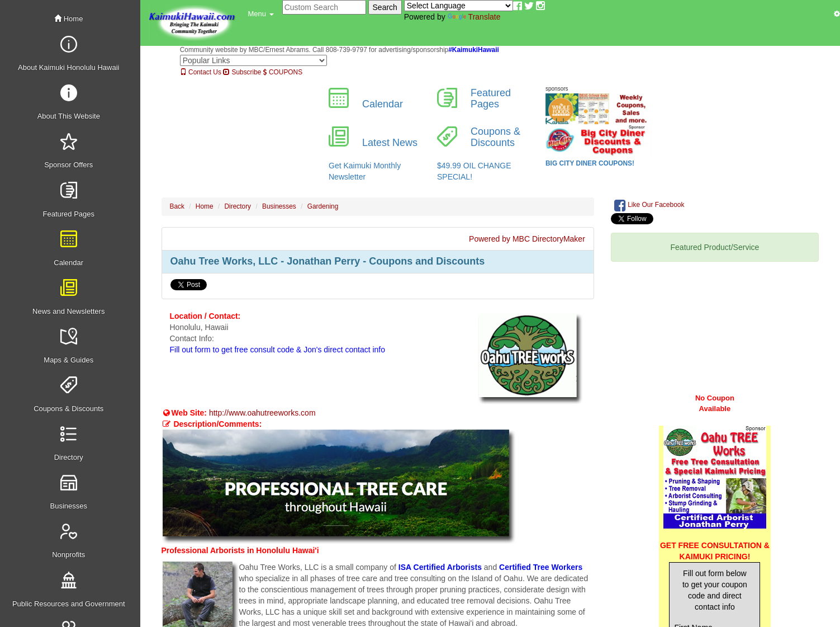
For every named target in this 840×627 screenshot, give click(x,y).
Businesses (279, 206)
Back (177, 206)
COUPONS (283, 72)
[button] (261, 14)
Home (68, 19)
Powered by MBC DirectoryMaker (527, 239)
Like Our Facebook (649, 205)
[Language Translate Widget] (459, 6)
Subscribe (242, 72)
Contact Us (201, 72)
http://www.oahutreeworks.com (262, 413)
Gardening (323, 206)
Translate (474, 17)
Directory (238, 206)
